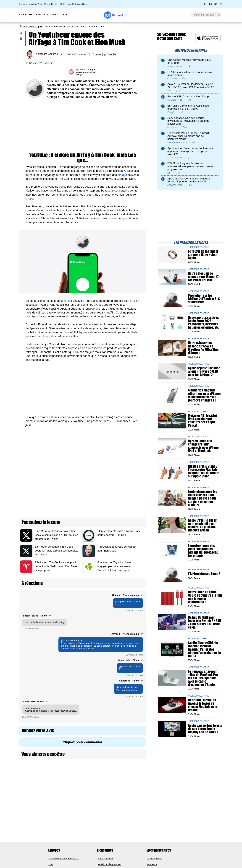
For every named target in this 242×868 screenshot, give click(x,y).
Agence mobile (155, 858)
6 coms (97, 54)
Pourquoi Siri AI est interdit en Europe (189, 97)
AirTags (122, 175)
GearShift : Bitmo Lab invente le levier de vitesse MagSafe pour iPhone (203, 705)
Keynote (23, 4)
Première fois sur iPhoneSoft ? (64, 858)
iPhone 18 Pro (50, 4)
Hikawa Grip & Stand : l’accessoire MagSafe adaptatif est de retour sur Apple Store (203, 471)
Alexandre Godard (46, 54)
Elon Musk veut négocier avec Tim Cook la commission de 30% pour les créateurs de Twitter (56, 535)
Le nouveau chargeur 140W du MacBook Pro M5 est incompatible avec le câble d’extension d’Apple (203, 678)
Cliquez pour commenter (83, 742)
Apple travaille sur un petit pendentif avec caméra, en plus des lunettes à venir (203, 525)
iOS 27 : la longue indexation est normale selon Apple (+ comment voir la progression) (190, 166)
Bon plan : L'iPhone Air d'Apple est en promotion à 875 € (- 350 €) (189, 107)
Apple (55, 15)
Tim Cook (46, 63)
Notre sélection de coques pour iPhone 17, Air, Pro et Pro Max (204, 277)
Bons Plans (42, 15)
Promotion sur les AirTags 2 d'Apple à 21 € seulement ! (204, 299)
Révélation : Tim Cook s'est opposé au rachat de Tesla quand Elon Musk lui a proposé (56, 566)
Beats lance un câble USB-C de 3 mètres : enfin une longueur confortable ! (205, 597)
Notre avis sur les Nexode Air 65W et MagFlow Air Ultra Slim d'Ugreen (203, 348)
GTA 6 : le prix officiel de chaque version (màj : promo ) (190, 74)
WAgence (152, 864)
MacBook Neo (35, 4)
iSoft (51, 864)
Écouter (112, 54)
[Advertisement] (83, 126)
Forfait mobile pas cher (109, 864)
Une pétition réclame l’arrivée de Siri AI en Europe (189, 61)
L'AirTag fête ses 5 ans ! (204, 574)
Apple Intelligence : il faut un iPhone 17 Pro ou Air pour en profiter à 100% (190, 180)
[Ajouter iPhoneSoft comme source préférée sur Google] (83, 72)
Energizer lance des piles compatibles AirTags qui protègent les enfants (203, 551)
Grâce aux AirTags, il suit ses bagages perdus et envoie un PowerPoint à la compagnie (114, 566)
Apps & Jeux (26, 15)
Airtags (32, 63)
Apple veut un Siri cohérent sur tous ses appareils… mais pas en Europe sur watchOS (190, 151)
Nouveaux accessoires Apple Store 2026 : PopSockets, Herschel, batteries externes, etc (203, 323)
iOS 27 (62, 4)
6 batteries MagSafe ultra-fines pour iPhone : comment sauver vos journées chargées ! (205, 395)
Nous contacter (106, 858)
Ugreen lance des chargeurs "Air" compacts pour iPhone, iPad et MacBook (204, 446)
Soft (120, 15)
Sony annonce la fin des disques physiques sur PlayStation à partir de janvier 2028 (188, 121)
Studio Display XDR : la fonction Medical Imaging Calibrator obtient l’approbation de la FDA (205, 649)
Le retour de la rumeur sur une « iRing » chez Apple (203, 255)
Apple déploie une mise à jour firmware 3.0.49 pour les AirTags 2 (204, 372)
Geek (64, 15)
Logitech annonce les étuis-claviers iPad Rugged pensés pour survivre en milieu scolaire (203, 498)
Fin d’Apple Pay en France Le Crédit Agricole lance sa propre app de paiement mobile (188, 136)
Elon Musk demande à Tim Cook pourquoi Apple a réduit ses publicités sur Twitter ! (57, 551)
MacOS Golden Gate (77, 4)
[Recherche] (206, 15)
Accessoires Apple (33, 27)
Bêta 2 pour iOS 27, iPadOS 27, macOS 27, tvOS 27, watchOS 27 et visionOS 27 (191, 86)
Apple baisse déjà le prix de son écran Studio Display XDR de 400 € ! (205, 729)
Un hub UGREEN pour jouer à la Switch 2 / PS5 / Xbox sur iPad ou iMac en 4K (204, 622)
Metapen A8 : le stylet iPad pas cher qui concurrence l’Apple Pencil (202, 421)
